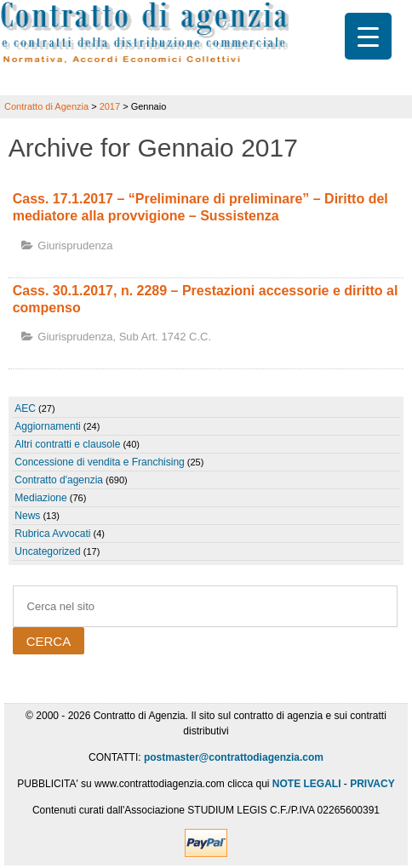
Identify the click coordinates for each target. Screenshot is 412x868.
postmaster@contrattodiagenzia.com (234, 757)
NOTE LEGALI (307, 784)
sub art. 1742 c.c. (165, 337)
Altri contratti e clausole (67, 444)
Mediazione (40, 498)
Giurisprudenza (75, 246)
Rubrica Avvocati (52, 534)
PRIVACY (372, 784)
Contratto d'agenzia (59, 480)
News (27, 516)
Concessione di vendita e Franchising (99, 462)
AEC (25, 408)
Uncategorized (47, 551)
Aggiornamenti (47, 426)
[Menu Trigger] (368, 36)
